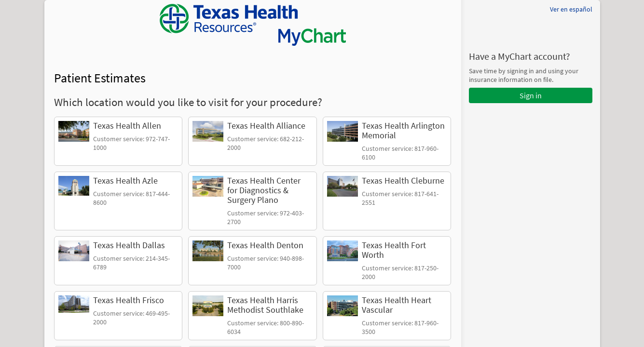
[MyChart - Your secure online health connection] (253, 25)
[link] (118, 141)
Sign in (531, 95)
